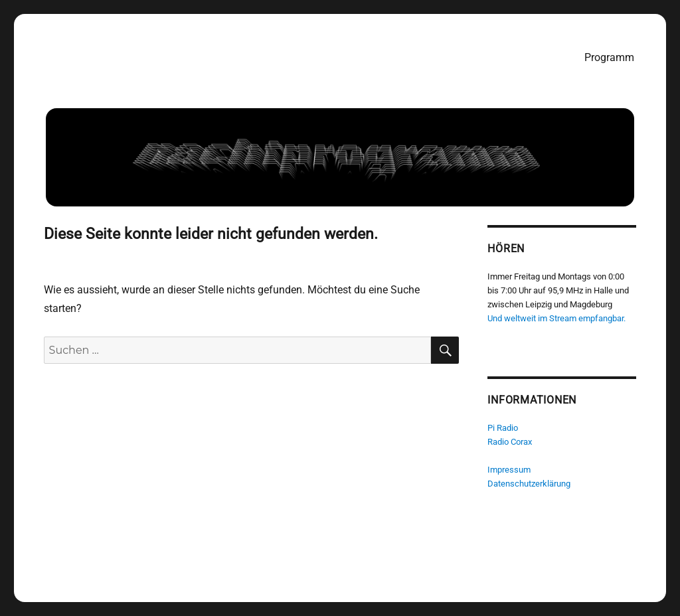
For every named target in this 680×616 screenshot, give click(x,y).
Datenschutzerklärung (530, 484)
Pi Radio (503, 428)
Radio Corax (510, 442)
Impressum (510, 470)
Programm (609, 57)
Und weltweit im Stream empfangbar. (557, 318)
